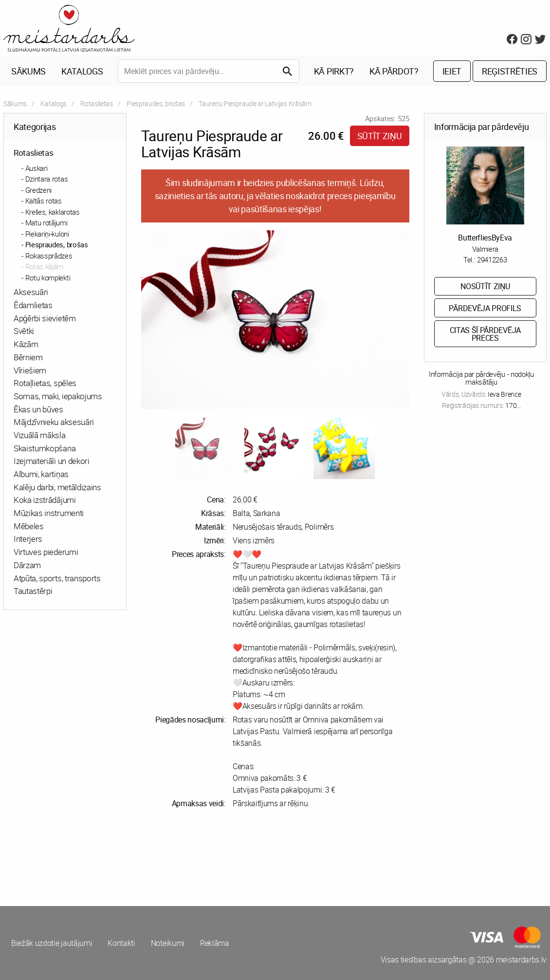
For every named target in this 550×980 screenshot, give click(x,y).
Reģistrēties (510, 71)
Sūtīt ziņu (380, 136)
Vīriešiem (30, 370)
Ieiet (452, 71)
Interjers (28, 539)
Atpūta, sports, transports (57, 578)
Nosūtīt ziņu (485, 286)
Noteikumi (168, 943)
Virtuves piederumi (46, 552)
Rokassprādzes (49, 256)
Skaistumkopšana (45, 448)
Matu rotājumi (46, 222)
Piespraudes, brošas (156, 103)
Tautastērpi (33, 591)
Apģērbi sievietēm (45, 318)
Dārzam (27, 565)
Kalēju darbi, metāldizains (57, 487)
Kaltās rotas (44, 201)
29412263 (492, 259)
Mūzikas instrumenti (49, 513)
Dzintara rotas (47, 179)
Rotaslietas (96, 103)
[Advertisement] (137, 857)
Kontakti (121, 943)
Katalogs (82, 71)
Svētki (24, 331)
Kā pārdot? (394, 71)
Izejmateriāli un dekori (52, 461)
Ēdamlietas (33, 305)
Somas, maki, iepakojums (58, 396)
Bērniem (28, 357)
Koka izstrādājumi (45, 500)
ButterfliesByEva (485, 238)
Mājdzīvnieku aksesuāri (54, 422)
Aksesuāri (31, 292)
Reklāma (215, 943)
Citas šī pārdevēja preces (485, 334)
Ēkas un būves (38, 409)
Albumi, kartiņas (41, 474)
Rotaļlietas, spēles (45, 383)
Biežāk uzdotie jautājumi (52, 943)
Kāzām (26, 344)
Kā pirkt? (334, 71)
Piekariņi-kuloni (47, 234)
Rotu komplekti (48, 277)
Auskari (37, 168)
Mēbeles (29, 526)
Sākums (28, 71)
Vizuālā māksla (40, 435)
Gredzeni (38, 190)
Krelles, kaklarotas (53, 212)
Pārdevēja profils (485, 308)
